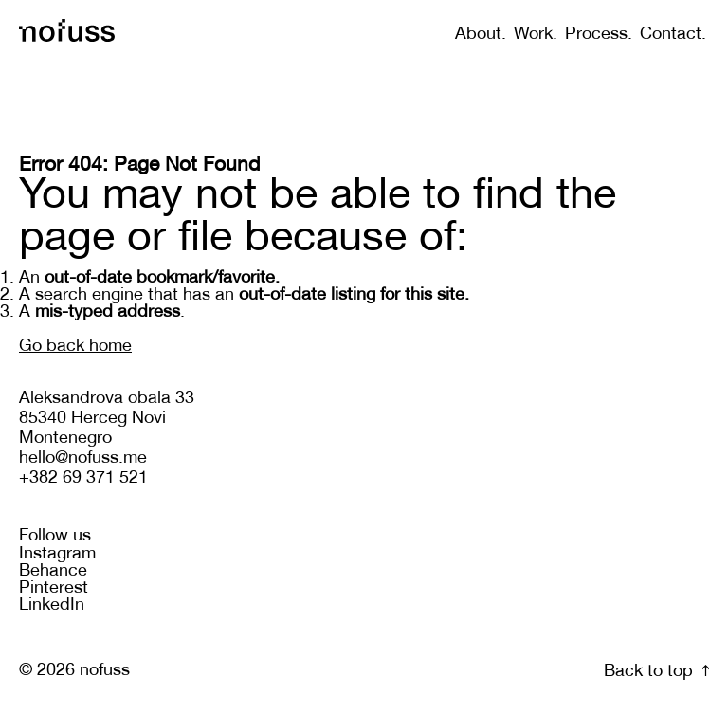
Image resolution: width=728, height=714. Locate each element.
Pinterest (54, 588)
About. (481, 35)
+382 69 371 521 (83, 478)
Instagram (57, 554)
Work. (536, 35)
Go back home (75, 347)
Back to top (656, 672)
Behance (53, 571)
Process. (599, 35)
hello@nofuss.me (83, 458)
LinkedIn (52, 605)
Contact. (673, 35)
